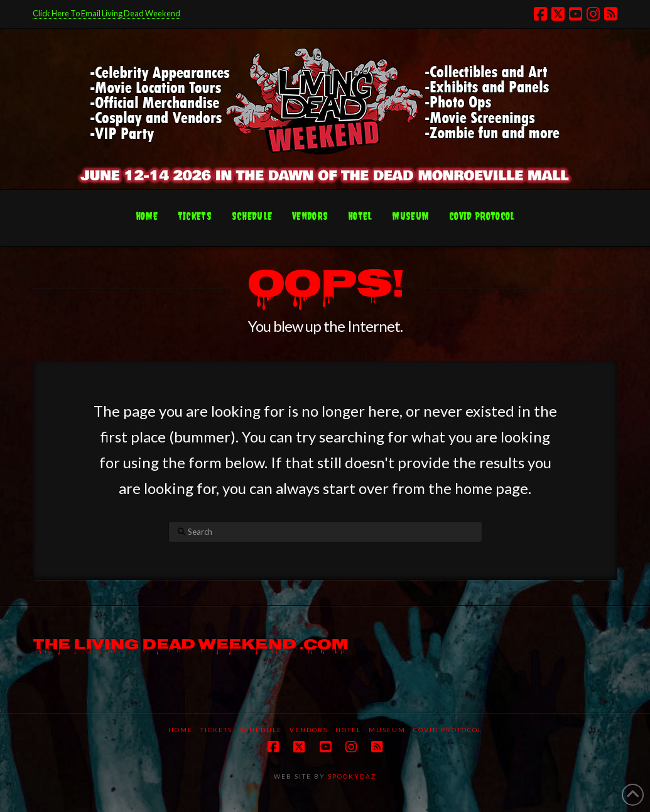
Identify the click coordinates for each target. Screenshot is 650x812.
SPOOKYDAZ (351, 776)
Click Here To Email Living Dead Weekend (106, 13)
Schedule (261, 730)
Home (181, 730)
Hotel (348, 730)
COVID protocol (448, 730)
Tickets (216, 730)
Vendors (309, 730)
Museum (387, 730)
